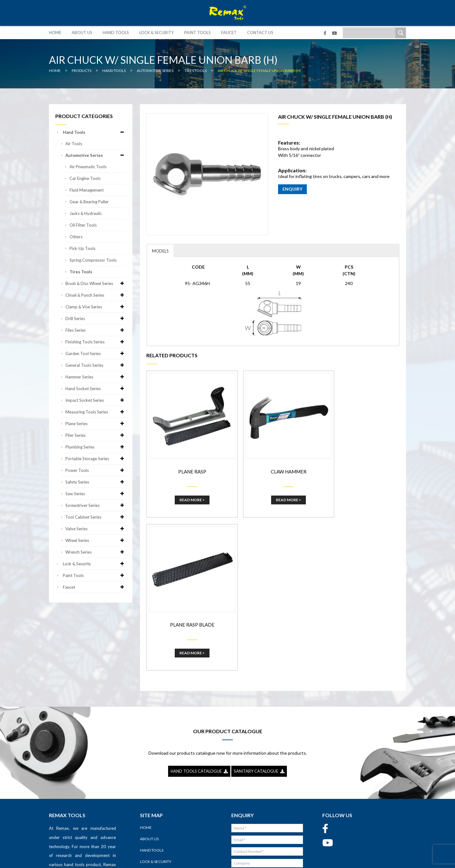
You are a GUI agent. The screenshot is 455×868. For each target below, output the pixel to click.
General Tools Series (96, 365)
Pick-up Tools (82, 248)
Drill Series (96, 318)
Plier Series (96, 435)
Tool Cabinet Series (96, 517)
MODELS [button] (160, 251)
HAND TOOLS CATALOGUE (199, 683)
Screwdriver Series (96, 505)
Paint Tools (197, 33)
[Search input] (371, 33)
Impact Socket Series (96, 400)
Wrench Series (96, 552)
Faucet (229, 33)
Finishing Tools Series (96, 342)
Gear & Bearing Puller (89, 202)
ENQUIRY (292, 189)
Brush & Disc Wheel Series (96, 283)
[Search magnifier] (401, 33)
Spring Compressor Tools (93, 260)
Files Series (96, 330)
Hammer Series (96, 377)
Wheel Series (96, 540)
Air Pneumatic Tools (88, 167)
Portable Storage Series (96, 459)
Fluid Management (87, 190)
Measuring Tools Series (96, 412)
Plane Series (96, 424)
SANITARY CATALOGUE (259, 683)
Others (76, 237)
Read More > (187, 490)
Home (55, 33)
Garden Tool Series (96, 354)
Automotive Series (96, 155)
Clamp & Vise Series (96, 307)
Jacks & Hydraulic (86, 213)
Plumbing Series (96, 447)
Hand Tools (116, 33)
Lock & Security (157, 33)
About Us (82, 33)
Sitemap (275, 858)
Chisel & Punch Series (96, 295)
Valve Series (96, 529)
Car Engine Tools (85, 178)
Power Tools (96, 470)
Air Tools (74, 144)
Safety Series (96, 482)
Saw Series (96, 494)
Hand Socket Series (96, 389)
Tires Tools (81, 272)
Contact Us (260, 33)
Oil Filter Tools (83, 225)
